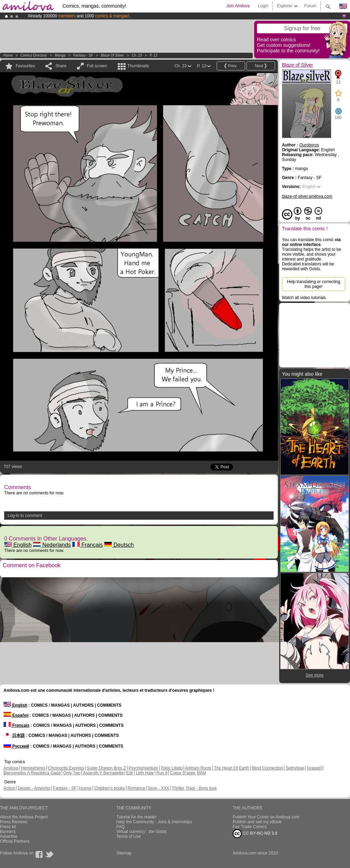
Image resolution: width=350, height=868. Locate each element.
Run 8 (162, 773)
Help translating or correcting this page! (313, 284)
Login (263, 6)
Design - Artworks (34, 788)
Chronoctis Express (66, 768)
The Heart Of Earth (231, 768)
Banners (8, 832)
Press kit (8, 827)
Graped (314, 768)
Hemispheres (33, 768)
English (18, 545)
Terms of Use (129, 836)
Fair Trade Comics (250, 827)
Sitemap (124, 853)
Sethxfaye (295, 768)
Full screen (97, 66)
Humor (85, 788)
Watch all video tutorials (304, 298)
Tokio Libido (172, 768)
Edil (130, 773)
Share (61, 66)
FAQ (120, 827)
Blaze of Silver (113, 55)
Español (16, 715)
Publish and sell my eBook (257, 822)
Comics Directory (34, 55)
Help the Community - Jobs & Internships (154, 822)
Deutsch (119, 545)
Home (8, 55)
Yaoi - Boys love (202, 788)
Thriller (178, 788)
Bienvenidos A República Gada (32, 773)
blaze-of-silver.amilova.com (307, 196)
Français (87, 545)
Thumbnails (138, 66)
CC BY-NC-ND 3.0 (255, 834)
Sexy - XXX (159, 788)
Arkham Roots (198, 768)
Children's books (109, 788)
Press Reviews (14, 822)
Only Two (72, 773)
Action (9, 788)
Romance (136, 788)
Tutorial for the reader (136, 817)
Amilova (11, 768)
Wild (202, 773)
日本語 (14, 735)
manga (60, 55)
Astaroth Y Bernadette (103, 773)
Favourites (25, 66)
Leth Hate (145, 773)
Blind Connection (268, 768)
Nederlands (52, 545)
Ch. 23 (137, 55)
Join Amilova (238, 6)
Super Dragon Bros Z (106, 768)
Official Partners (15, 841)
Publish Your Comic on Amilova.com (266, 817)
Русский (16, 746)
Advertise (9, 836)
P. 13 (153, 55)
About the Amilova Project (24, 817)
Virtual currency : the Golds (141, 832)
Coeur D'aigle (183, 773)
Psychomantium (143, 768)
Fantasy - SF (83, 55)
